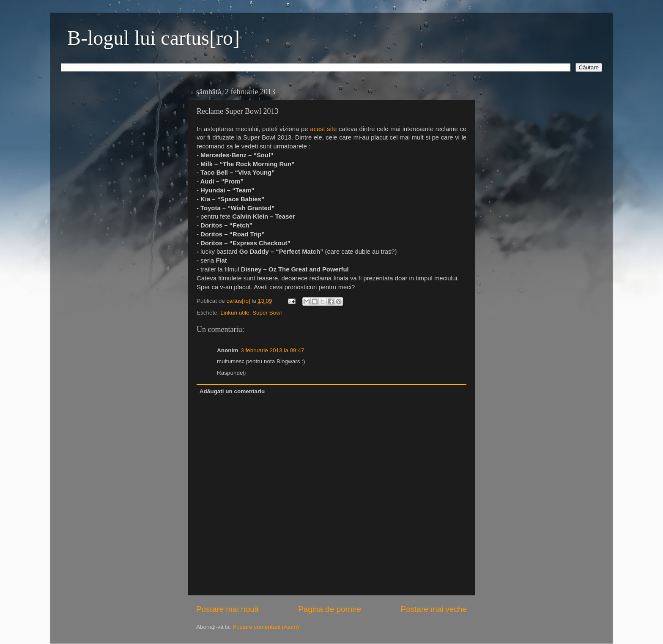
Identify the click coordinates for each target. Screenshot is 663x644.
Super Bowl (267, 313)
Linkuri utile (235, 313)
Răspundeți (231, 373)
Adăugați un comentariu (232, 391)
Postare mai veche (434, 609)
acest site (323, 129)
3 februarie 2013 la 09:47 (272, 350)
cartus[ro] (239, 301)
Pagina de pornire (330, 609)
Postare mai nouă (227, 609)
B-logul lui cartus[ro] (153, 38)
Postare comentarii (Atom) (266, 627)
